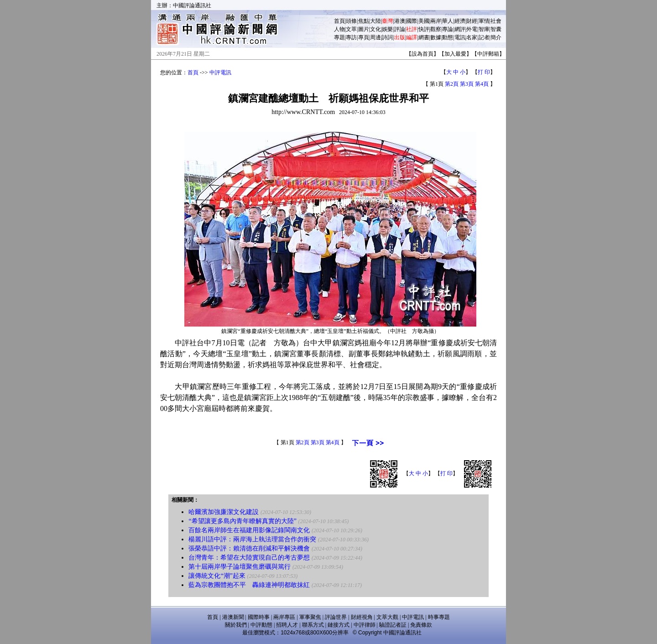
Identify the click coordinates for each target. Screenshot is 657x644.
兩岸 (436, 21)
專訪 (351, 37)
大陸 (375, 21)
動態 (448, 37)
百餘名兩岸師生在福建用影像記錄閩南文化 (249, 530)
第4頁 (482, 84)
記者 (484, 37)
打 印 (484, 72)
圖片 (364, 29)
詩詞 (387, 37)
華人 (448, 21)
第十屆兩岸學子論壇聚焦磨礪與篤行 (240, 567)
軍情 (484, 21)
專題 (339, 37)
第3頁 (467, 84)
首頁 (339, 21)
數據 (436, 37)
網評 (460, 29)
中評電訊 (220, 73)
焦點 (364, 21)
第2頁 (452, 84)
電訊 (460, 37)
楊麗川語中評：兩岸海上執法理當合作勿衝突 (252, 539)
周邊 (375, 37)
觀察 (436, 29)
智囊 (496, 29)
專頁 (364, 37)
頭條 (351, 21)
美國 (424, 21)
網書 (424, 37)
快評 (424, 29)
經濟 (460, 21)
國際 (412, 21)
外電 (472, 29)
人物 (339, 29)
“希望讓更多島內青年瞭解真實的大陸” (242, 521)
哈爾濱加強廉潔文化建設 (224, 512)
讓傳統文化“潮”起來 (217, 576)
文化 (375, 29)
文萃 (351, 29)
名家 (472, 37)
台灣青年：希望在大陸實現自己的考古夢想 (249, 558)
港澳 (400, 21)
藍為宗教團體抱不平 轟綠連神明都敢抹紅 (249, 585)
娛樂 (387, 29)
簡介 (496, 37)
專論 (448, 29)
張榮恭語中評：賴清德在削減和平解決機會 (249, 548)
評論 (400, 29)
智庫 (484, 29)
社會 (496, 21)
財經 (472, 21)
